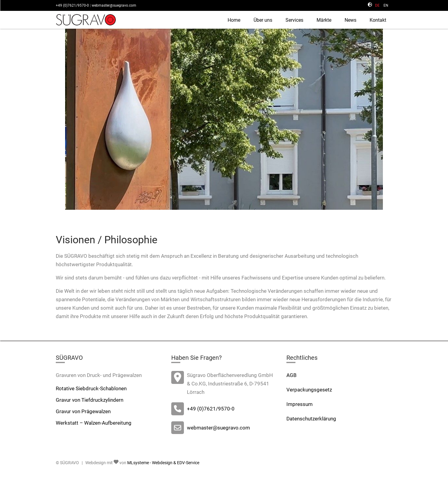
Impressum (300, 404)
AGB (292, 375)
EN (386, 5)
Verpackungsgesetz (309, 390)
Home (234, 20)
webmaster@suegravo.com (114, 5)
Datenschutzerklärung (311, 419)
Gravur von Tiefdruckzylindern (90, 400)
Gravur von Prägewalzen (83, 411)
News (350, 20)
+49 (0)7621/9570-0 (72, 5)
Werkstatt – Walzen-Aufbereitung (94, 423)
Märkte (324, 20)
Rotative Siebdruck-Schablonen (91, 388)
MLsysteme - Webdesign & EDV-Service (163, 463)
